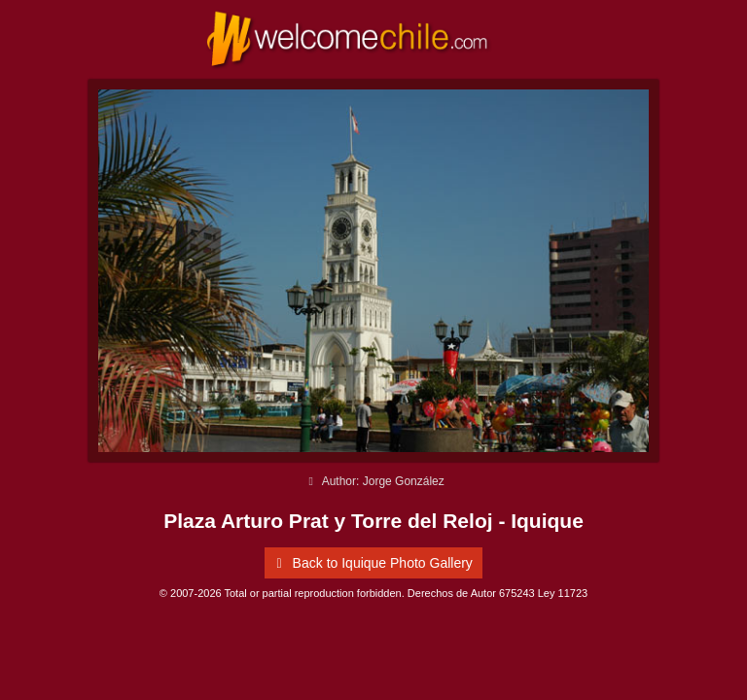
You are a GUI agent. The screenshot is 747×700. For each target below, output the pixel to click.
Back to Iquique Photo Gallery (371, 563)
